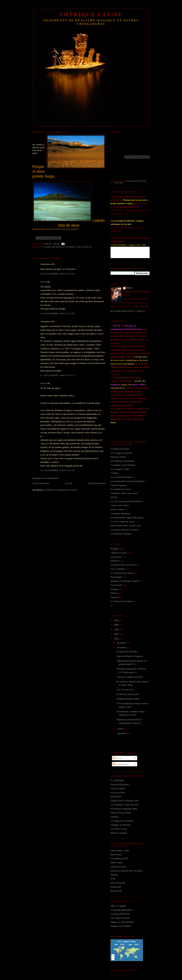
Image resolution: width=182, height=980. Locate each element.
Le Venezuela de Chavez (122, 601)
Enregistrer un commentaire (45, 478)
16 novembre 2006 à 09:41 (58, 274)
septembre (122, 733)
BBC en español (118, 906)
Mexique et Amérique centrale (125, 581)
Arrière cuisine (117, 509)
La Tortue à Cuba (119, 829)
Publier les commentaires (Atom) (61, 490)
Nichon (114, 593)
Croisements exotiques (121, 534)
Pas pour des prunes (120, 784)
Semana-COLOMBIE (121, 926)
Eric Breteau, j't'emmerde (122, 461)
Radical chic (116, 891)
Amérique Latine (91, 14)
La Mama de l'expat (120, 449)
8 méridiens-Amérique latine (124, 809)
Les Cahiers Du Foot (120, 918)
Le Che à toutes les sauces (123, 521)
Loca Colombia (118, 569)
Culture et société (119, 553)
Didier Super (117, 862)
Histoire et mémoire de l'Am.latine (127, 871)
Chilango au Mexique (121, 825)
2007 (117, 634)
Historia (114, 875)
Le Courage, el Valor (120, 469)
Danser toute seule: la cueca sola (126, 526)
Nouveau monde (118, 457)
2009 (117, 625)
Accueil (69, 483)
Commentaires (121, 764)
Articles (118, 758)
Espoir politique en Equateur (129, 656)
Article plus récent (41, 483)
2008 (117, 629)
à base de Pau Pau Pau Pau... (136, 181)
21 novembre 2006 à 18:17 (58, 375)
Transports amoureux (120, 513)
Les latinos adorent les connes (124, 530)
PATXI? (114, 497)
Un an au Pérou (118, 793)
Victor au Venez (118, 788)
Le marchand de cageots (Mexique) (127, 518)
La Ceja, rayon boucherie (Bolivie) (127, 501)
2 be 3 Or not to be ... (126, 689)
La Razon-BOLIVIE (120, 914)
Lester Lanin (119, 183)
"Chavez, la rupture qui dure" (130, 677)
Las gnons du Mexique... (128, 651)
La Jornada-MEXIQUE (121, 910)
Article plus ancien (97, 483)
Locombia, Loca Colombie (123, 465)
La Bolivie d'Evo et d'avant (60, 247)
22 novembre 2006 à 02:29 (58, 470)
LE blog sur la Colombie (122, 821)
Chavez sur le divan (120, 505)
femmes (114, 589)
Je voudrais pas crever (121, 489)
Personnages (116, 577)
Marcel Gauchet (118, 883)
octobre (121, 729)
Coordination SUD (119, 858)
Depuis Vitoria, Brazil (121, 813)
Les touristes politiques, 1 (122, 477)
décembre (122, 643)
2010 (117, 620)
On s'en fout (116, 585)
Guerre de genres (118, 485)
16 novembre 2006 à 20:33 (58, 313)
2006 (117, 639)
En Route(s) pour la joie (127, 694)
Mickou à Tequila (119, 833)
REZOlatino (116, 796)
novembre (122, 647)
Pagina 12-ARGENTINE (122, 922)
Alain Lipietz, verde (120, 850)
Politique (115, 549)
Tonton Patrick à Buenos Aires (125, 801)
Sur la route (84, 247)
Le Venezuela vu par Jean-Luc (125, 805)
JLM (113, 879)
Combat (114, 473)
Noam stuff (116, 887)
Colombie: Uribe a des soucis (124, 493)
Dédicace (115, 561)
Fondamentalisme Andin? (128, 699)
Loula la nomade (118, 867)
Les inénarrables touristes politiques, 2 (128, 481)
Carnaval (115, 597)
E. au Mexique (117, 780)
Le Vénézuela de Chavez (122, 573)
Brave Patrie (116, 855)
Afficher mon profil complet (128, 311)
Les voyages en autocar (121, 453)
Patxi (43, 282)
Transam (115, 817)
